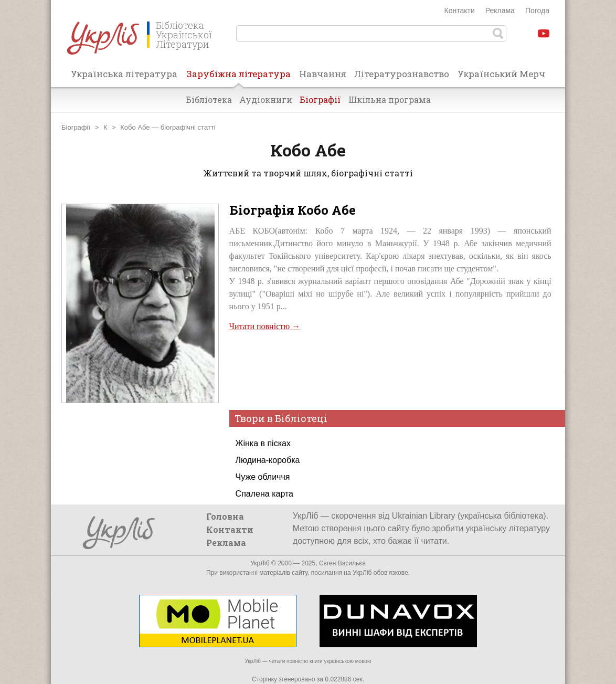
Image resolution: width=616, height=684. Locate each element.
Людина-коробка (268, 460)
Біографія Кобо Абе (293, 210)
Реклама (500, 10)
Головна (225, 516)
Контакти (460, 10)
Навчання (323, 74)
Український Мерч (501, 74)
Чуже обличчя (263, 477)
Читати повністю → (265, 326)
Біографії (320, 99)
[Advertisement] (390, 370)
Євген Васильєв (342, 563)
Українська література (124, 74)
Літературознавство (402, 74)
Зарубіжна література (238, 77)
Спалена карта (264, 494)
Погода (537, 10)
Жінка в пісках (263, 443)
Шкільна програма (390, 99)
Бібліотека (209, 99)
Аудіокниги (266, 99)
